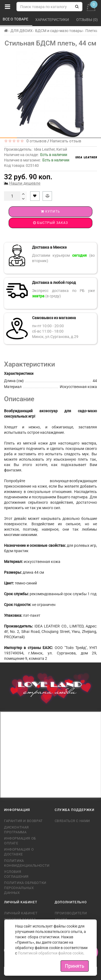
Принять (75, 966)
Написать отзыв (66, 141)
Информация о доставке (19, 852)
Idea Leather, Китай (50, 149)
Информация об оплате (20, 841)
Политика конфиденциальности (25, 863)
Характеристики (53, 20)
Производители (71, 913)
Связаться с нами (72, 821)
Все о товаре (16, 19)
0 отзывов (35, 141)
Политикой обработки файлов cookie (50, 953)
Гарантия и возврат (23, 821)
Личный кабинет (21, 913)
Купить (50, 211)
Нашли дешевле (25, 183)
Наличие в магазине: (37, 160)
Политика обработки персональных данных (25, 888)
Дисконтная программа (16, 830)
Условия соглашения (16, 874)
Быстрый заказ (50, 223)
